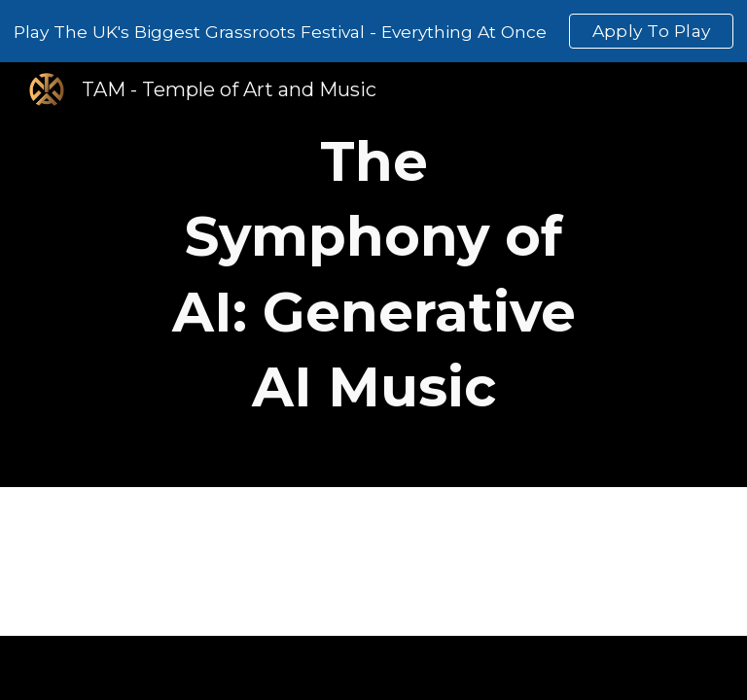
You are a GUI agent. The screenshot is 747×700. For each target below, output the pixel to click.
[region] (373, 31)
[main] (373, 275)
